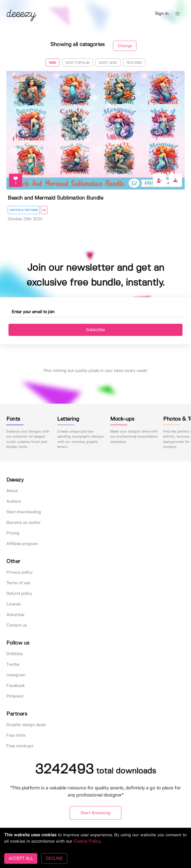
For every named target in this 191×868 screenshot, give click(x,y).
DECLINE (54, 858)
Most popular (77, 63)
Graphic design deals (26, 725)
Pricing (13, 533)
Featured (134, 63)
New (53, 63)
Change (125, 46)
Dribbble (14, 654)
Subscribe (95, 330)
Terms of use (18, 583)
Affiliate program (22, 544)
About (12, 491)
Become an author (23, 523)
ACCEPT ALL (21, 858)
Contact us (17, 625)
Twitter (13, 665)
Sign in (162, 14)
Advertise (15, 615)
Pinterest (15, 696)
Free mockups (20, 746)
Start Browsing (95, 813)
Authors (14, 502)
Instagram (16, 675)
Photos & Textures (24, 210)
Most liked (108, 63)
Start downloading (24, 512)
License (14, 604)
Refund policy (19, 594)
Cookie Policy (87, 841)
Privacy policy (19, 572)
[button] (177, 14)
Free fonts (16, 736)
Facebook (16, 686)
